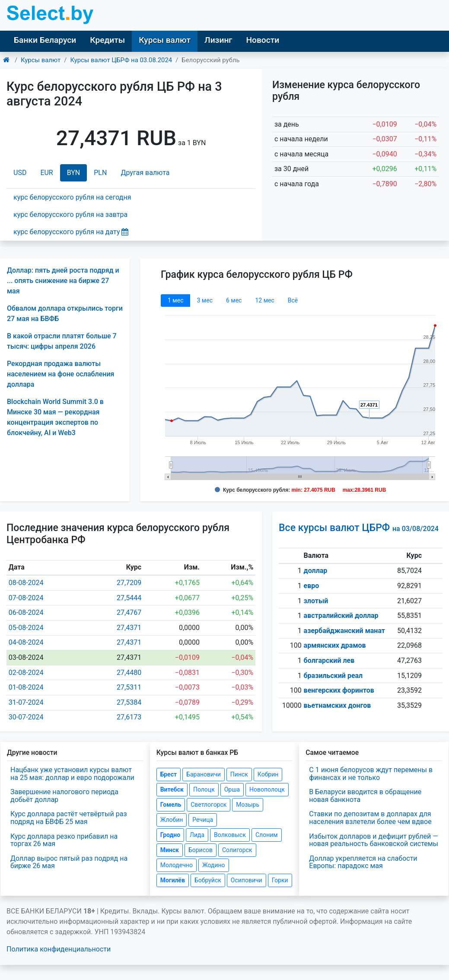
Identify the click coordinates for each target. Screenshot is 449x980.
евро (312, 586)
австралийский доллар (341, 616)
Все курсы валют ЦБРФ (359, 528)
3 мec (204, 300)
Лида (197, 835)
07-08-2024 (26, 598)
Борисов (201, 850)
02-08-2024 (26, 673)
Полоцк (204, 789)
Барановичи (204, 774)
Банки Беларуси (45, 40)
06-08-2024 (26, 612)
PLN (100, 173)
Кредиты (107, 40)
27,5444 (129, 598)
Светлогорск (209, 805)
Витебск (172, 789)
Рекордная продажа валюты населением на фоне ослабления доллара (61, 374)
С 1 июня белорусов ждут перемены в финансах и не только (371, 774)
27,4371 (129, 628)
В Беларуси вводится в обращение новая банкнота (365, 796)
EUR (46, 173)
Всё (293, 300)
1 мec (175, 300)
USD (20, 173)
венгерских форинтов (339, 690)
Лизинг (218, 40)
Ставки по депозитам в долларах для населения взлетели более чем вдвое (370, 818)
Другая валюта (145, 173)
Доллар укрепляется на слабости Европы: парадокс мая (363, 862)
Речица (203, 820)
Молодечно (177, 865)
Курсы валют (165, 40)
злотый (316, 601)
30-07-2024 (26, 717)
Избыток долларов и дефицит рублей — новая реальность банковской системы (374, 840)
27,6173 (129, 717)
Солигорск (237, 850)
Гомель (171, 805)
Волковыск (230, 835)
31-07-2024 (26, 702)
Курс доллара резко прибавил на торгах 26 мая (64, 840)
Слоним (267, 835)
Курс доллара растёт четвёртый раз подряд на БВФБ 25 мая (69, 818)
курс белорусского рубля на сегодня (72, 197)
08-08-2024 (26, 583)
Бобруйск (208, 880)
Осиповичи (247, 880)
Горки (280, 880)
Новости (263, 40)
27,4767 (129, 612)
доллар (316, 571)
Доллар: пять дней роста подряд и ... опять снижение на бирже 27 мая (63, 281)
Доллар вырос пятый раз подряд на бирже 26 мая (69, 862)
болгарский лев (329, 660)
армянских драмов (335, 645)
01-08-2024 (26, 687)
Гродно (170, 835)
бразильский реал (333, 676)
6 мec (234, 300)
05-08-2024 (26, 628)
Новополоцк (267, 789)
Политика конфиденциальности (59, 949)
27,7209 (129, 583)
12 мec (264, 300)
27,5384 (129, 702)
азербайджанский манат (344, 631)
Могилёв (173, 880)
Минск (170, 850)
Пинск (239, 774)
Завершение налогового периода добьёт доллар (64, 796)
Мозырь (248, 805)
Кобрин (268, 774)
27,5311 (129, 687)
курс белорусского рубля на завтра (70, 215)
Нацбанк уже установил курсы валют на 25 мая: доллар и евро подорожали (72, 774)
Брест (169, 774)
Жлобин (172, 820)
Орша (232, 789)
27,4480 (129, 673)
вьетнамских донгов (338, 705)
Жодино (214, 865)
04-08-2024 (26, 642)
